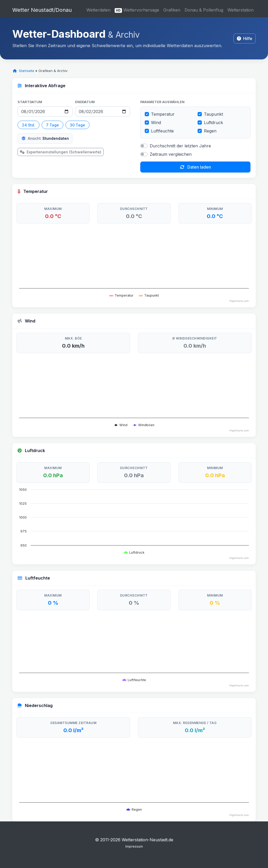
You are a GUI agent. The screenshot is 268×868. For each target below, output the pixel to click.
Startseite (24, 71)
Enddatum (85, 102)
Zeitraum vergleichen (171, 154)
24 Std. (29, 125)
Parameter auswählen (162, 102)
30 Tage (77, 125)
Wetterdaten (98, 10)
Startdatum (30, 102)
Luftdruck (213, 123)
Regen (210, 131)
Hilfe (245, 38)
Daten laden (196, 167)
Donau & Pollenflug (204, 10)
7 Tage (52, 125)
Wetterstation (241, 10)
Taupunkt (213, 114)
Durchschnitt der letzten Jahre (180, 146)
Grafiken (172, 10)
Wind (156, 123)
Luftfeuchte (162, 131)
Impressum (134, 846)
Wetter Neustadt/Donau (42, 10)
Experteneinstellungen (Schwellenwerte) (61, 152)
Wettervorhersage (137, 10)
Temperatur (163, 114)
